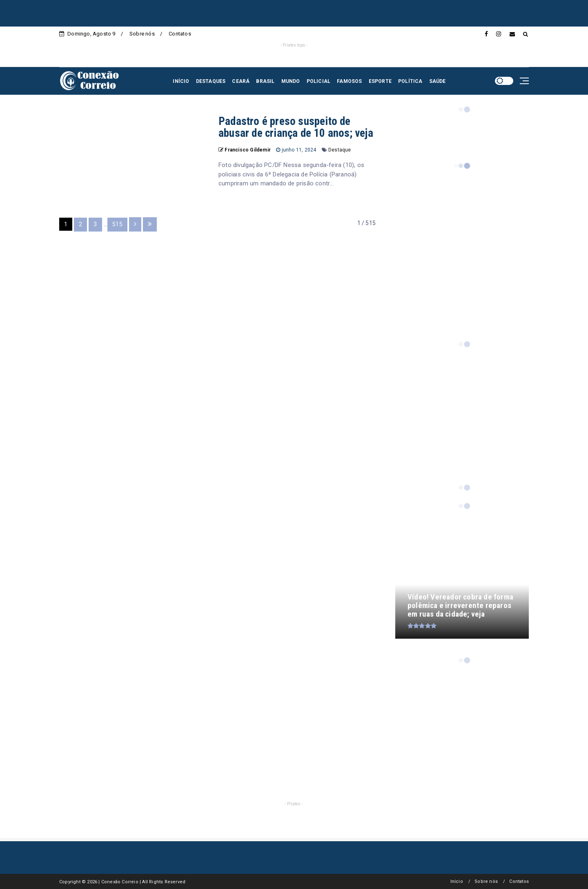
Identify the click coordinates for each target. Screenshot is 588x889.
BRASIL (265, 81)
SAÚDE (438, 81)
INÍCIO (181, 81)
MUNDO (291, 81)
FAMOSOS (349, 81)
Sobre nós (142, 34)
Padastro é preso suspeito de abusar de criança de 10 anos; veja (296, 127)
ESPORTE (380, 81)
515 (117, 224)
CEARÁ (241, 81)
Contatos (180, 34)
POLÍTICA (410, 81)
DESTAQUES (211, 81)
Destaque (340, 150)
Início (457, 881)
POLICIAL (319, 81)
